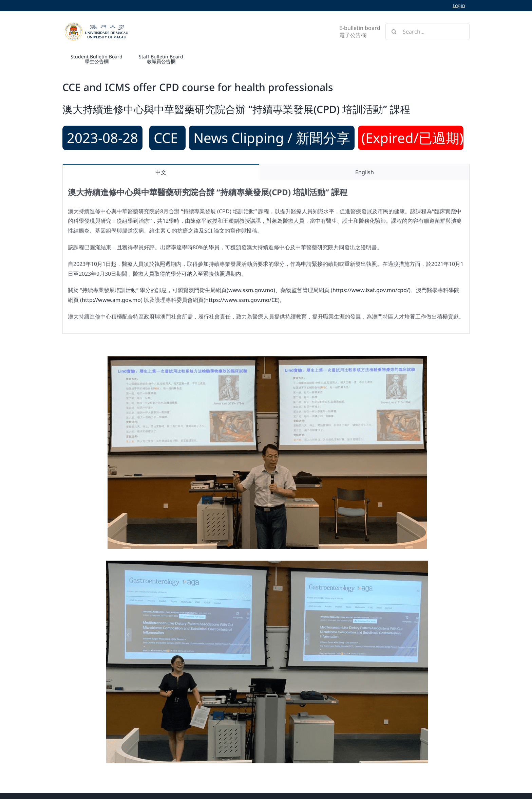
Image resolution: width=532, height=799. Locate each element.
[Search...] (427, 32)
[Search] (394, 32)
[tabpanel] (266, 257)
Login (459, 5)
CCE (167, 138)
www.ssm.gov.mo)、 (254, 290)
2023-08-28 (102, 138)
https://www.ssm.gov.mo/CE (242, 300)
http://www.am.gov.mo (111, 300)
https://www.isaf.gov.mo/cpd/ (371, 290)
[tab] (161, 172)
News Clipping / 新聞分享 (272, 138)
